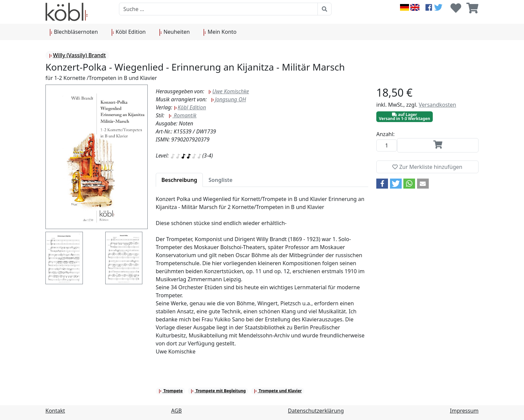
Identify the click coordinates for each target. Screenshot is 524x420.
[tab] (179, 180)
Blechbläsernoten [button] (74, 32)
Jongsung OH (228, 99)
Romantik (182, 115)
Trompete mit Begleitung (218, 391)
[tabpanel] (262, 279)
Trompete (171, 391)
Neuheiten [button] (174, 32)
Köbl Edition (190, 107)
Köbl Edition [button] (128, 32)
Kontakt (55, 411)
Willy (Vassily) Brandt (77, 55)
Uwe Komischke (229, 91)
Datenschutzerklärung (316, 411)
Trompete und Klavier (278, 391)
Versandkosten (437, 105)
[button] (382, 184)
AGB (176, 411)
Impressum (464, 411)
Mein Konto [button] (220, 32)
